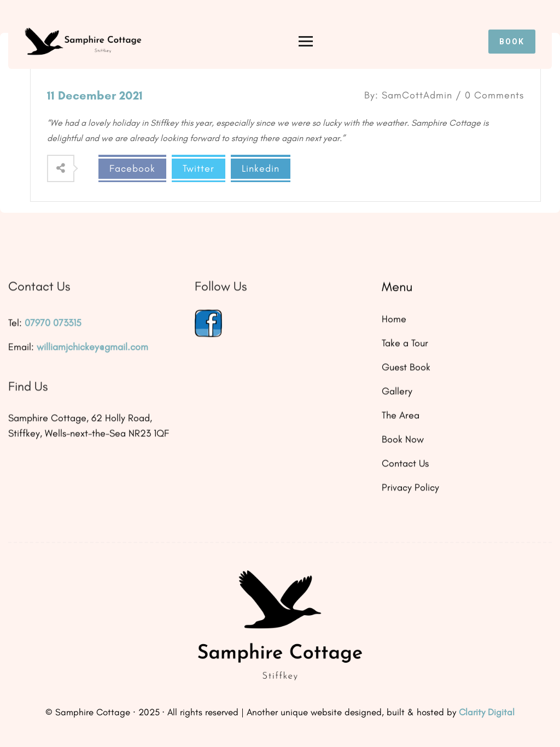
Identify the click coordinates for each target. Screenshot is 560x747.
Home (394, 319)
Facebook (132, 168)
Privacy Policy (410, 488)
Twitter (199, 168)
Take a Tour (405, 343)
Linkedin (261, 168)
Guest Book (406, 367)
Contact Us (405, 464)
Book (512, 42)
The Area (401, 416)
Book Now (403, 440)
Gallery (397, 392)
